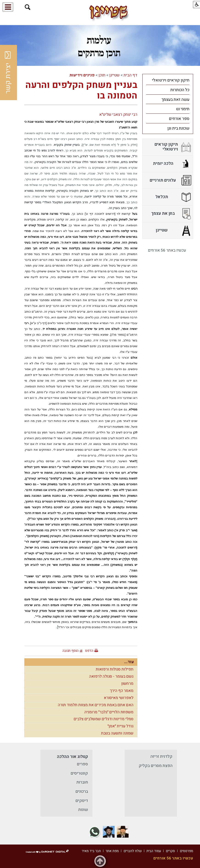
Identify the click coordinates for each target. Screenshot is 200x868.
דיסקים (82, 801)
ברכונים (82, 791)
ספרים (82, 764)
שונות (83, 810)
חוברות (82, 782)
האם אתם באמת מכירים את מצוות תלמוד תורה (96, 705)
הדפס (89, 651)
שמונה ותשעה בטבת (117, 733)
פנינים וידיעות (82, 75)
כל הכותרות (180, 90)
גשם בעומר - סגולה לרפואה (111, 676)
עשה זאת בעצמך (175, 100)
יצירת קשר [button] (8, 73)
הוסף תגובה (70, 651)
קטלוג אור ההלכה (72, 757)
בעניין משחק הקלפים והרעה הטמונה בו (81, 90)
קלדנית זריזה (161, 756)
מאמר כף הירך (122, 691)
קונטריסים (79, 773)
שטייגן (114, 75)
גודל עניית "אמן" (120, 726)
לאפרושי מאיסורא (119, 698)
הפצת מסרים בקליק (156, 766)
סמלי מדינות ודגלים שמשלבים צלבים (104, 719)
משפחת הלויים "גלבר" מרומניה (109, 712)
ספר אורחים (179, 119)
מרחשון (127, 684)
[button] (28, 7)
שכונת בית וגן (178, 128)
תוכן (102, 75)
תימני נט (183, 109)
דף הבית (130, 75)
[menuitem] (168, 80)
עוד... (129, 662)
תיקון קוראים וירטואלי (171, 80)
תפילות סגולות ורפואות (115, 669)
